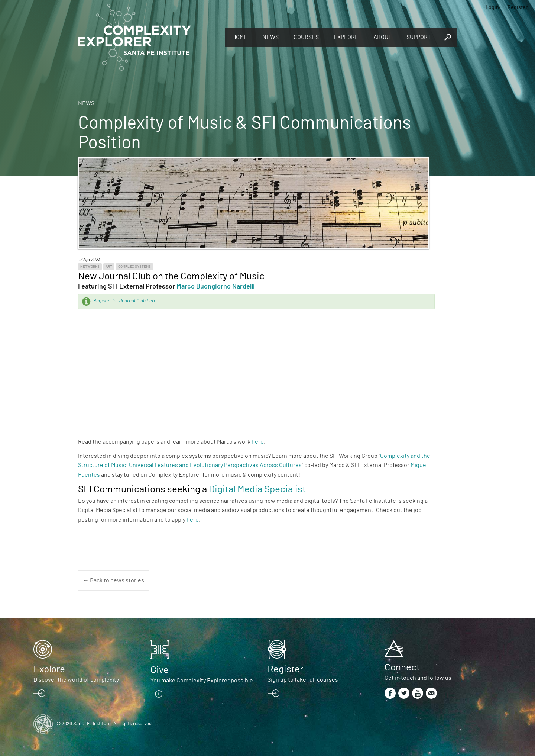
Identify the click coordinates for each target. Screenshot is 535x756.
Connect (402, 667)
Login (492, 7)
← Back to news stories (114, 580)
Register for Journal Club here (125, 301)
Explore (346, 37)
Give (160, 670)
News (270, 37)
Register (518, 7)
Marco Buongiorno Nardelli (216, 287)
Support (419, 37)
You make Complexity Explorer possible (202, 681)
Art (109, 267)
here (258, 442)
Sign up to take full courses (303, 680)
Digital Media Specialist (257, 489)
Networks (90, 267)
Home (240, 37)
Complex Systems (134, 267)
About (382, 37)
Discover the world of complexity (76, 680)
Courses (306, 37)
